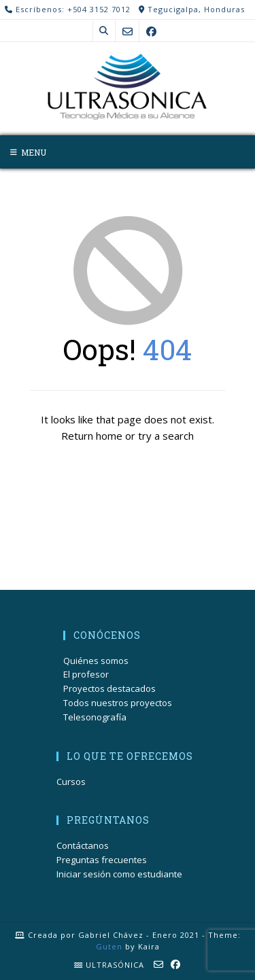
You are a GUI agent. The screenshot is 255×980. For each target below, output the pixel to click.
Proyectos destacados (109, 688)
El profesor (86, 674)
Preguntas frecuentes (102, 860)
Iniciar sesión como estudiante (119, 874)
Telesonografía (95, 717)
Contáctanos (83, 845)
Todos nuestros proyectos (118, 703)
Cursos (71, 782)
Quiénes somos (96, 661)
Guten (109, 946)
